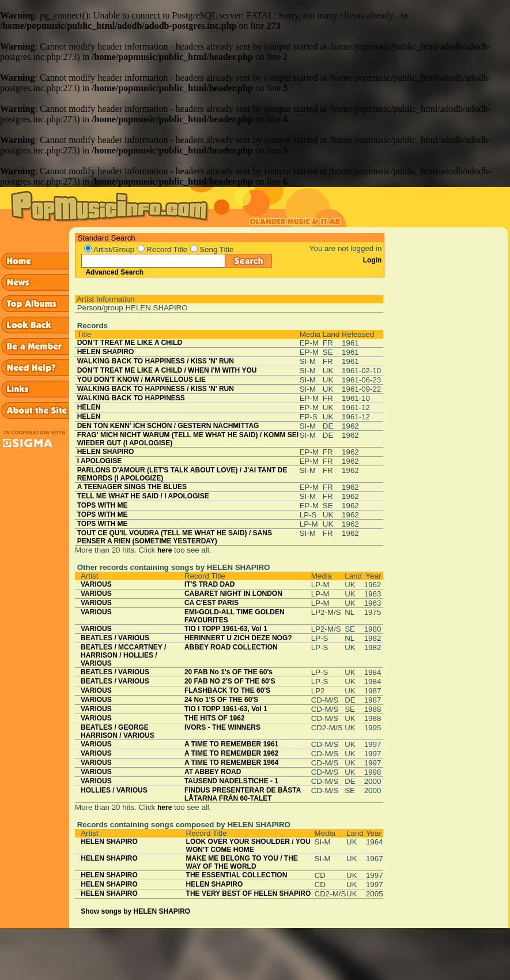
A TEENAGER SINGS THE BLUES (132, 487)
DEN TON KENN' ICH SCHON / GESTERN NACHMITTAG (168, 426)
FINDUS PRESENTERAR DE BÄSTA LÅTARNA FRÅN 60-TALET (243, 794)
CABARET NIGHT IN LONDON (233, 594)
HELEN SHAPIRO (106, 352)
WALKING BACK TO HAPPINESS (131, 398)
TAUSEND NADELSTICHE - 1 (231, 781)
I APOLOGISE (100, 461)
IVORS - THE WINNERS (222, 727)
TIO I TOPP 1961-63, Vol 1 (226, 629)
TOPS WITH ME (103, 505)
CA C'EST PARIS (211, 603)
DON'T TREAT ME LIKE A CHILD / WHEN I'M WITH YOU (167, 370)
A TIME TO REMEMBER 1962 (231, 753)
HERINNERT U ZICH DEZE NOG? (238, 638)
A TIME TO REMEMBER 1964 (231, 763)
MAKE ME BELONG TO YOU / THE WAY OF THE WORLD (242, 862)
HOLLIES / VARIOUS (114, 790)
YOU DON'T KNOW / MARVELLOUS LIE (141, 380)
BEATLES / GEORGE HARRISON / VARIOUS (118, 731)
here (165, 550)
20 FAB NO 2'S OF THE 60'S (230, 681)
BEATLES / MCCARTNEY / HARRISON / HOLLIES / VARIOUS (123, 655)
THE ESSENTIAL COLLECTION (237, 875)
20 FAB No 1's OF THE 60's (228, 672)
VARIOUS (96, 584)
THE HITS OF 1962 (215, 718)
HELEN (89, 407)
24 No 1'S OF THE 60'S (221, 700)
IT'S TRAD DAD (210, 584)
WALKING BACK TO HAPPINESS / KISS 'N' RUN (156, 361)
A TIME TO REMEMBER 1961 (231, 744)
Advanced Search (114, 272)
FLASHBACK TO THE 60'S (227, 690)
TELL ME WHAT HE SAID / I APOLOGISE (143, 496)
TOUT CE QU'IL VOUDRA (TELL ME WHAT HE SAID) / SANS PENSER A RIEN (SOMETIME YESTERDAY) (175, 537)
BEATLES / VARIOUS (115, 638)
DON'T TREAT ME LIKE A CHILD (130, 343)
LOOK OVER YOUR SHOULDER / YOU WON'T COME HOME (248, 846)
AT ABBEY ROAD (213, 772)
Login (373, 260)
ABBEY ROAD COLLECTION (231, 647)
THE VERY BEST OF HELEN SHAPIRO (249, 893)
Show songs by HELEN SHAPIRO (135, 911)
